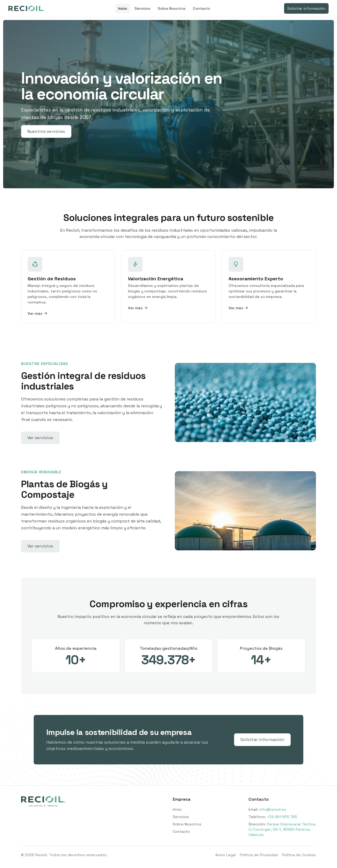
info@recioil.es (273, 809)
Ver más (38, 313)
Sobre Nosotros (172, 8)
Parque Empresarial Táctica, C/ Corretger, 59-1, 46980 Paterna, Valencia (282, 829)
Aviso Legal (226, 855)
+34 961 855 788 (282, 817)
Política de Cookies (299, 855)
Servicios (142, 8)
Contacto (202, 8)
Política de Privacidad (259, 855)
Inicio (123, 8)
